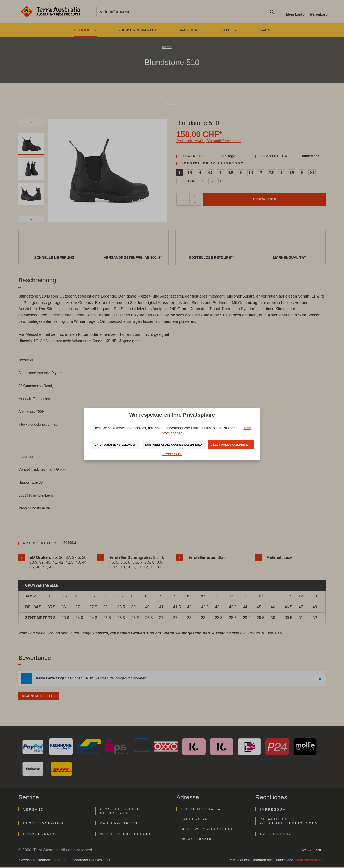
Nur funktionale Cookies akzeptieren (204, 439)
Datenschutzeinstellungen (130, 439)
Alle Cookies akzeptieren (173, 450)
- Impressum (172, 459)
